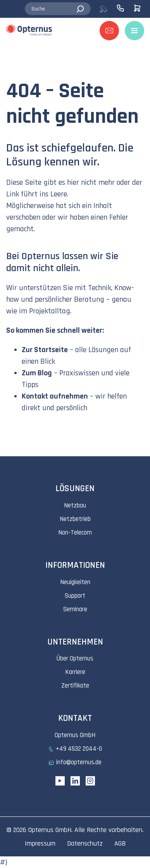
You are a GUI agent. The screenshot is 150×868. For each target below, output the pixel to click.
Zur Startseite (45, 350)
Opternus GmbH (50, 830)
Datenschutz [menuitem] (85, 843)
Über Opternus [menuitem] (75, 658)
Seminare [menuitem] (75, 609)
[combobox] (58, 9)
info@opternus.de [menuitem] (79, 762)
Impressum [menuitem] (40, 843)
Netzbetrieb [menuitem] (75, 519)
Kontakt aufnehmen (55, 396)
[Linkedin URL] (75, 781)
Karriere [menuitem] (75, 672)
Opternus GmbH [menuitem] (75, 735)
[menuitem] (108, 9)
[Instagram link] (90, 781)
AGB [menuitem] (120, 843)
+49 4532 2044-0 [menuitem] (79, 749)
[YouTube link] (60, 781)
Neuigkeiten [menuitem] (75, 582)
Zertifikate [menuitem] (75, 686)
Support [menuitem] (75, 596)
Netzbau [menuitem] (75, 505)
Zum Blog (37, 373)
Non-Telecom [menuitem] (75, 533)
